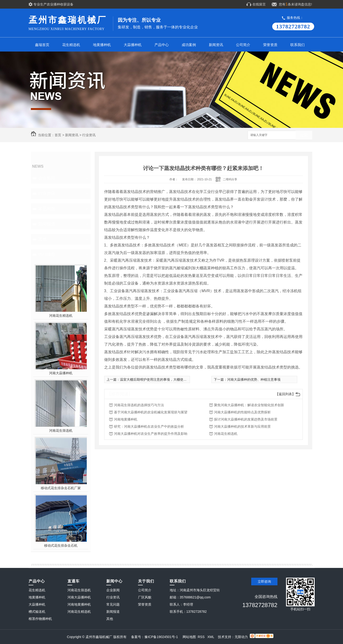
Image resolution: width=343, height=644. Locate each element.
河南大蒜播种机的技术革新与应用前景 (242, 426)
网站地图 (189, 637)
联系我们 (297, 45)
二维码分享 (230, 179)
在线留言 (259, 4)
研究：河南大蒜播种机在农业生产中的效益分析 (149, 426)
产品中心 (162, 45)
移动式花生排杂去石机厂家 (61, 488)
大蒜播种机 (133, 45)
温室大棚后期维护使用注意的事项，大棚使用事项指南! (160, 379)
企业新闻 (47, 178)
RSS (202, 637)
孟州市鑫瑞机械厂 (68, 23)
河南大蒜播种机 (61, 373)
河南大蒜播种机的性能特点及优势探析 (242, 412)
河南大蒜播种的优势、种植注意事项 (254, 379)
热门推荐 (47, 254)
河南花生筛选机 (61, 431)
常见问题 (47, 209)
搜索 (304, 135)
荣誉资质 (270, 45)
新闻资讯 (216, 45)
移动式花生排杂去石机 (61, 545)
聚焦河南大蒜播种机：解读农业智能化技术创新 (249, 405)
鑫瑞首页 (42, 45)
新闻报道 (47, 224)
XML (211, 637)
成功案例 (189, 45)
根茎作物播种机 (40, 619)
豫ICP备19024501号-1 (161, 637)
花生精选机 (71, 45)
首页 (58, 135)
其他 (42, 239)
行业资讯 (89, 135)
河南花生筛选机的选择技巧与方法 (139, 405)
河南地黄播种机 (126, 419)
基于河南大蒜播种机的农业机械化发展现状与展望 (151, 412)
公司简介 (243, 45)
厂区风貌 (145, 597)
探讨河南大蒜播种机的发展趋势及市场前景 (246, 419)
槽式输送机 (37, 612)
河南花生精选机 (61, 316)
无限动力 (241, 637)
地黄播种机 (102, 45)
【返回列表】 (285, 394)
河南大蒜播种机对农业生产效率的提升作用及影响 (151, 434)
